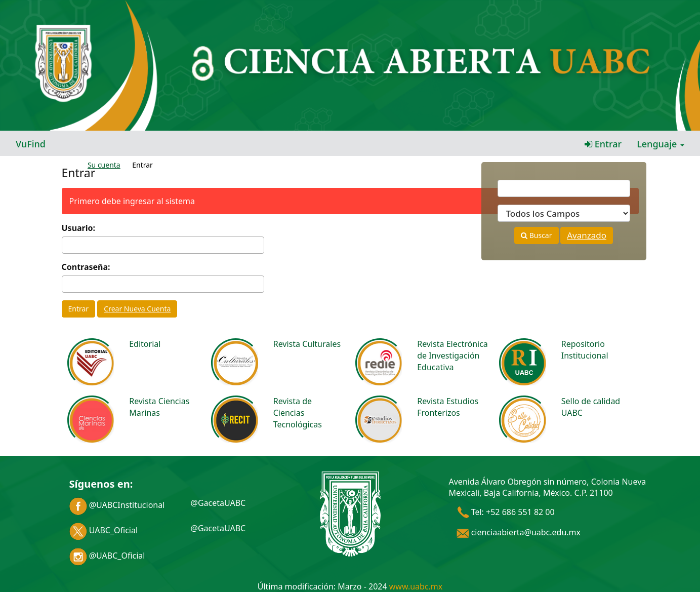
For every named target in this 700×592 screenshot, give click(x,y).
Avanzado (587, 235)
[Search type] (564, 213)
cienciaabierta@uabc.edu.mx (519, 532)
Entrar (603, 144)
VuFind (31, 144)
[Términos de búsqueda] (564, 188)
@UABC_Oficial (107, 556)
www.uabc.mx (416, 586)
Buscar (536, 235)
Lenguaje (661, 144)
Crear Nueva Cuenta (137, 309)
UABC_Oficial (104, 530)
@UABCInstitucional (117, 505)
